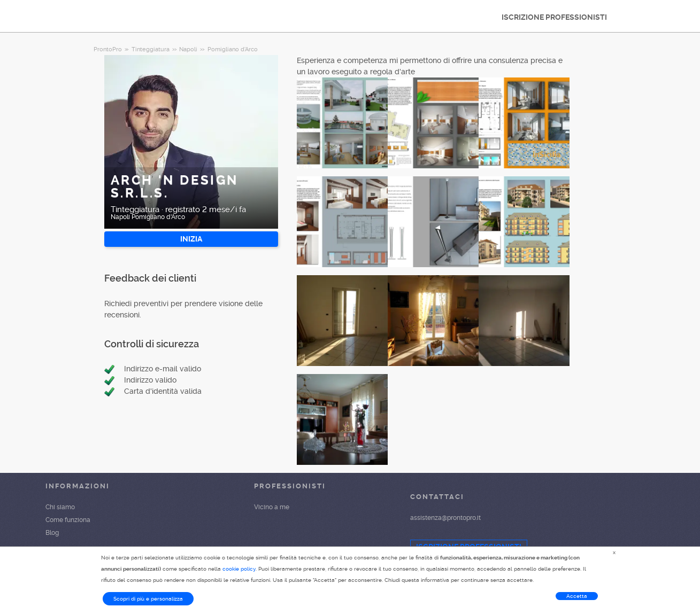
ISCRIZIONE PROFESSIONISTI (554, 17)
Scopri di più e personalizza (148, 599)
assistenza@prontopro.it (445, 518)
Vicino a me (272, 507)
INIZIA (191, 239)
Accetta (577, 596)
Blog (52, 533)
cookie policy (239, 569)
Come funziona (68, 520)
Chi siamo (60, 507)
